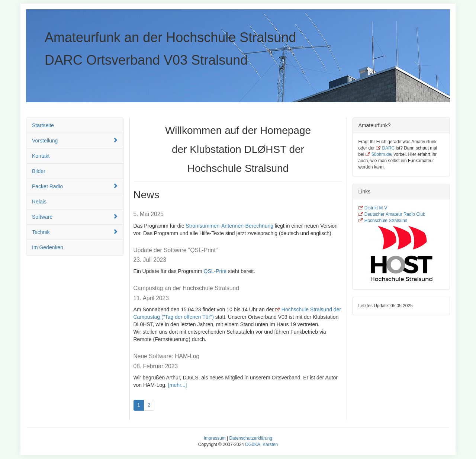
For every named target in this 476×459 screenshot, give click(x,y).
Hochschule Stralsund (386, 221)
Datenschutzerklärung (251, 438)
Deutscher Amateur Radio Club (395, 214)
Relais (39, 202)
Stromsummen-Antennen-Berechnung (229, 226)
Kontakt (41, 156)
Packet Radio (75, 186)
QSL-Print (215, 271)
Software (75, 217)
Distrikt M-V (376, 208)
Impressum (215, 438)
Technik (75, 232)
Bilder (39, 171)
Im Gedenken (48, 247)
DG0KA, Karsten (261, 444)
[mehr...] (178, 385)
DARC (388, 148)
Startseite (43, 125)
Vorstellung (75, 140)
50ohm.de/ (382, 154)
